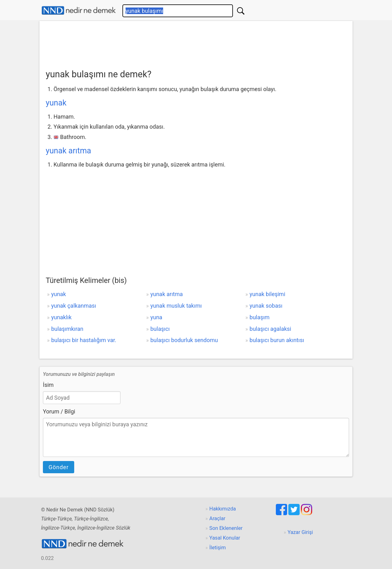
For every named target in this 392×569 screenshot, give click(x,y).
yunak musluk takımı (176, 306)
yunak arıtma (68, 151)
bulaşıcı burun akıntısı (277, 340)
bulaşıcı (160, 329)
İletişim (218, 548)
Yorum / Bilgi (59, 411)
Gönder (59, 467)
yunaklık (61, 317)
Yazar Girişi (300, 532)
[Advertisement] (196, 43)
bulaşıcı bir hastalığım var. (84, 340)
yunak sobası (266, 306)
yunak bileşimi (267, 294)
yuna (156, 317)
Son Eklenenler (226, 528)
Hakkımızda (223, 509)
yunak (56, 103)
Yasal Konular (225, 538)
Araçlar (217, 518)
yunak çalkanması (74, 306)
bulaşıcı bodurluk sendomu (184, 340)
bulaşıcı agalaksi (270, 329)
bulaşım (260, 317)
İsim (48, 385)
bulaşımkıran (67, 329)
